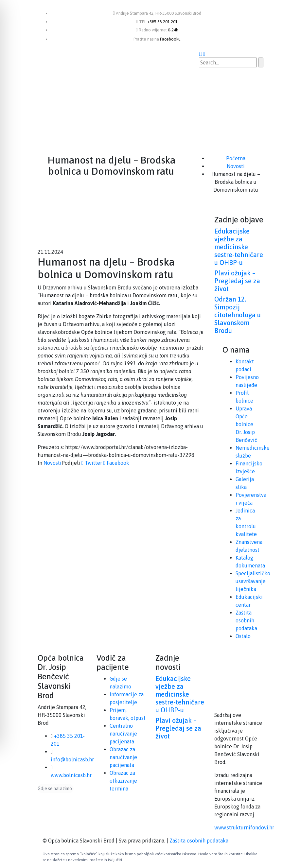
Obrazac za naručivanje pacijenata (123, 757)
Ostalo (243, 636)
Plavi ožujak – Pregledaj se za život (237, 281)
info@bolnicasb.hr (72, 759)
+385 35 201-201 (162, 22)
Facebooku (170, 39)
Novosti (53, 463)
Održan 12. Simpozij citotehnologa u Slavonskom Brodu (238, 315)
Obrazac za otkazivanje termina (123, 781)
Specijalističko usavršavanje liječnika (253, 581)
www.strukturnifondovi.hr (244, 827)
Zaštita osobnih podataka (246, 620)
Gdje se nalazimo (56, 789)
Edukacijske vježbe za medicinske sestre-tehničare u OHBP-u (239, 247)
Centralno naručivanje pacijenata (123, 734)
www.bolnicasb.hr (71, 775)
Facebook (116, 463)
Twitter (92, 463)
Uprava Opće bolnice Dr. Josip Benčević (246, 424)
